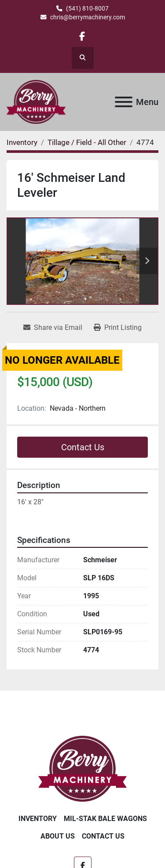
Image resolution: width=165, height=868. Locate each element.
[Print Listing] (118, 328)
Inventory (38, 819)
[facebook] (82, 36)
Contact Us (83, 447)
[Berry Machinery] (82, 768)
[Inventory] (22, 142)
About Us (58, 836)
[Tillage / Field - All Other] (87, 142)
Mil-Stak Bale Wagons (105, 819)
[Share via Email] (53, 328)
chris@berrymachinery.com (88, 17)
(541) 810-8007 (87, 8)
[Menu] (124, 102)
